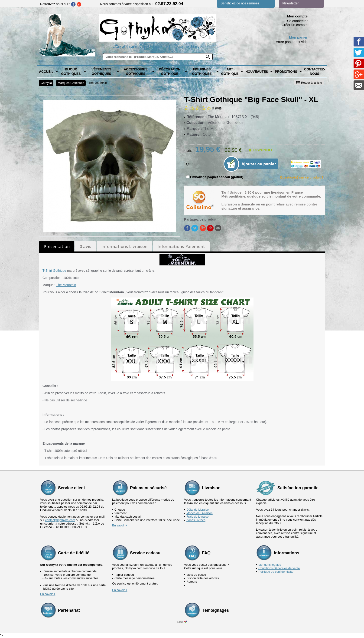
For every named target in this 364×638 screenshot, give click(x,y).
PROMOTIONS (286, 72)
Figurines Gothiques (202, 72)
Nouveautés (257, 72)
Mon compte (297, 16)
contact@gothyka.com (60, 520)
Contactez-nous (315, 72)
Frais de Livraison (198, 517)
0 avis (85, 246)
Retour (309, 83)
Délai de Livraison (198, 510)
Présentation (57, 246)
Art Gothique (230, 72)
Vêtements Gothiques (101, 72)
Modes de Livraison (200, 513)
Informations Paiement (181, 246)
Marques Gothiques (71, 83)
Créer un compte (295, 25)
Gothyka (46, 83)
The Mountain (98, 83)
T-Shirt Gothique (54, 271)
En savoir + (120, 525)
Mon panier (298, 37)
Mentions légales (270, 565)
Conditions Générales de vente (279, 568)
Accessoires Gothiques (136, 72)
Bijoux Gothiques (71, 72)
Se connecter (297, 21)
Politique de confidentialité (276, 572)
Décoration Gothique (170, 72)
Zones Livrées (196, 520)
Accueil (46, 72)
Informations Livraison (124, 246)
